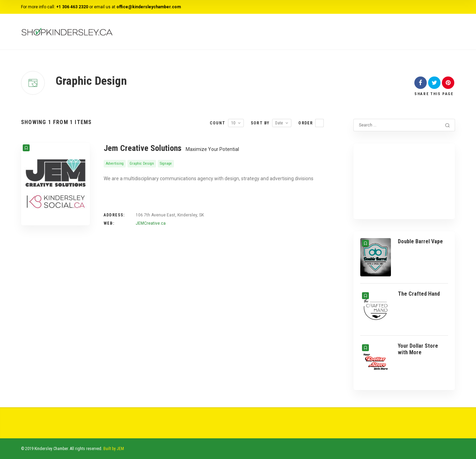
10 (233, 123)
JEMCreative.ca (151, 223)
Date (279, 123)
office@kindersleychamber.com (149, 7)
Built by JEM (114, 449)
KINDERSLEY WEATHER (404, 176)
